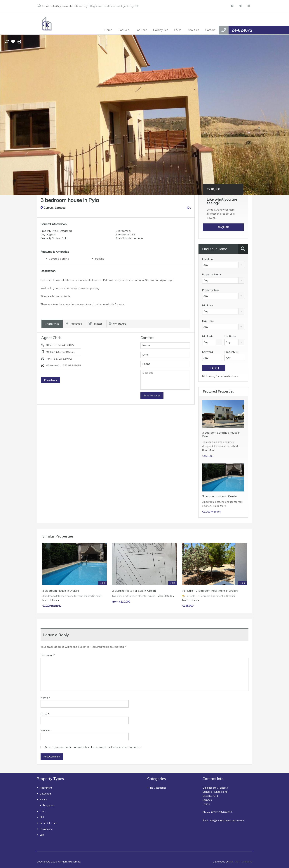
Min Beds (208, 336)
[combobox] (223, 265)
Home (108, 30)
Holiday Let (160, 30)
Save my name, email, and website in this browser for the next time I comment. (93, 747)
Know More (51, 380)
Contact (210, 30)
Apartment (46, 788)
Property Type (211, 290)
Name (45, 698)
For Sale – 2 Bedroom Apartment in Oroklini (210, 591)
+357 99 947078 (65, 352)
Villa (42, 835)
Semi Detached (48, 823)
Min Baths (230, 336)
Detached (45, 794)
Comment (48, 655)
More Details (51, 600)
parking (100, 259)
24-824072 (242, 30)
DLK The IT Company (241, 862)
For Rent (141, 30)
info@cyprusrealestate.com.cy (69, 6)
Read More (208, 450)
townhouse (46, 829)
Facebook (74, 324)
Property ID (231, 352)
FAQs (178, 30)
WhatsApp (118, 324)
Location (207, 259)
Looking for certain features (220, 376)
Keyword (208, 352)
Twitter (95, 324)
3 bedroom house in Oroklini (220, 496)
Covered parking (59, 259)
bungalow (48, 805)
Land (42, 811)
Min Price (208, 305)
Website (46, 730)
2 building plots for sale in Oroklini (134, 591)
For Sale (124, 30)
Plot (42, 817)
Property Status (212, 274)
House (43, 799)
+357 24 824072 (65, 345)
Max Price (208, 321)
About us (193, 30)
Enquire (223, 227)
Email (45, 714)
